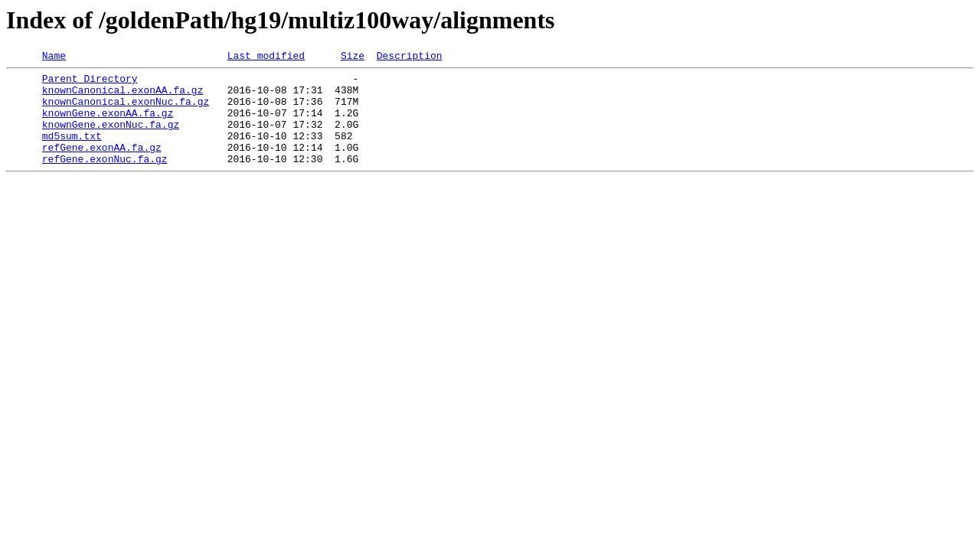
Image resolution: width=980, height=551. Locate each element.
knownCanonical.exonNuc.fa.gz (126, 110)
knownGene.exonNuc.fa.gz (111, 138)
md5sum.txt (72, 152)
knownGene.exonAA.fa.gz (108, 124)
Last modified (266, 57)
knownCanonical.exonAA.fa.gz (123, 96)
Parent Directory (90, 83)
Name (54, 57)
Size (353, 57)
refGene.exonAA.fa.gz (102, 165)
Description (410, 57)
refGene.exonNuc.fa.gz (105, 179)
